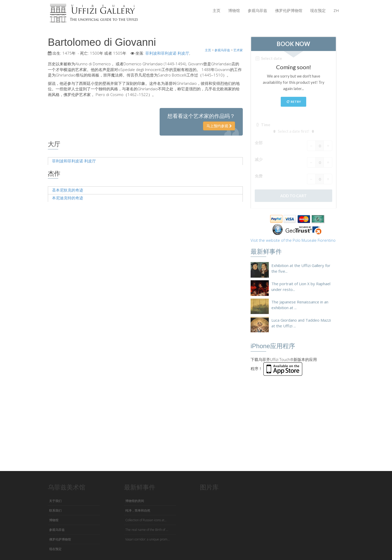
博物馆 (234, 10)
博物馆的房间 (135, 501)
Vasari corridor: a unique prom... (148, 539)
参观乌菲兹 (257, 10)
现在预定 (318, 10)
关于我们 (55, 501)
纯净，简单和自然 (138, 510)
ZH (336, 10)
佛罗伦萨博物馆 (289, 10)
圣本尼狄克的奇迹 (68, 190)
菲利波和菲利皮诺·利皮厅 (167, 53)
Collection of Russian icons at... (146, 520)
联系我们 (55, 510)
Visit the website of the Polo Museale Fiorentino (293, 240)
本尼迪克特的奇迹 (68, 198)
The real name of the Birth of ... (147, 530)
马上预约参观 (219, 126)
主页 (217, 10)
